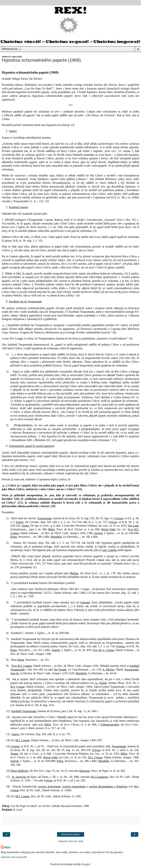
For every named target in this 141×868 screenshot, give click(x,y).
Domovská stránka (70, 834)
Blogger (86, 864)
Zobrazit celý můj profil (14, 857)
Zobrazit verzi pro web (71, 841)
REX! (8, 847)
